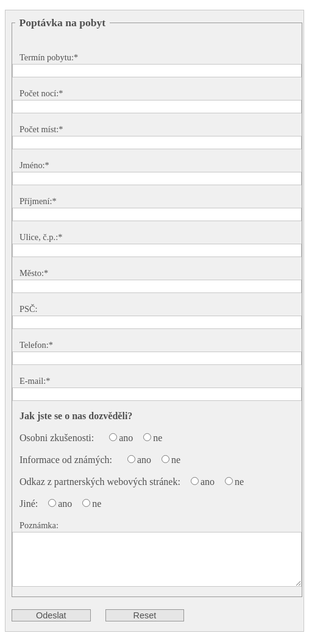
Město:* (34, 273)
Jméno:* (34, 165)
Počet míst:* (41, 129)
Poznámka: (39, 525)
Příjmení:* (38, 201)
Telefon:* (36, 345)
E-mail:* (35, 381)
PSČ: (29, 309)
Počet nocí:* (41, 93)
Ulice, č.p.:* (41, 237)
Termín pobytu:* (49, 57)
